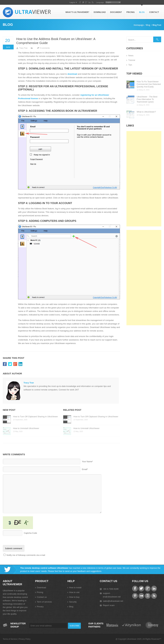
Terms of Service (10, 639)
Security (73, 602)
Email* (85, 469)
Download (100, 12)
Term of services (44, 602)
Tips (130, 65)
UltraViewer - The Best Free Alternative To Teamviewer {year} (147, 99)
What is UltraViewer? (146, 112)
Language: (140, 2)
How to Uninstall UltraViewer (26, 428)
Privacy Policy (24, 639)
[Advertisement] (144, 179)
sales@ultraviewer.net (113, 601)
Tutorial (132, 60)
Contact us (42, 597)
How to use (74, 592)
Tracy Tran (23, 48)
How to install (75, 588)
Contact (154, 12)
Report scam (109, 605)
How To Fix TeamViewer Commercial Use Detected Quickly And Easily (149, 84)
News (131, 56)
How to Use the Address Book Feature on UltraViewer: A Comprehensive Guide (56, 41)
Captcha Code (31, 533)
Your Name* (87, 462)
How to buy (74, 597)
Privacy (40, 607)
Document (116, 12)
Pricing (131, 12)
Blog (142, 12)
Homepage (139, 25)
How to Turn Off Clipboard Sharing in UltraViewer (36, 417)
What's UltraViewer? (77, 12)
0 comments (45, 48)
